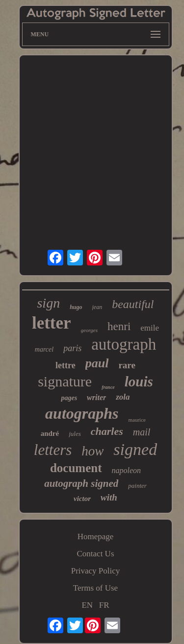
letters (53, 450)
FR (104, 605)
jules (75, 434)
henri (119, 326)
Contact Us (95, 554)
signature (65, 381)
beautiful (133, 304)
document (76, 468)
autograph (124, 344)
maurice (137, 420)
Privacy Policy (96, 571)
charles (107, 431)
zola (123, 397)
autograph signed (81, 483)
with (109, 497)
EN (87, 605)
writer (96, 397)
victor (82, 499)
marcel (44, 349)
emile (150, 328)
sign (48, 303)
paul (97, 363)
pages (69, 398)
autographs (82, 413)
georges (89, 330)
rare (127, 365)
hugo (76, 307)
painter (137, 486)
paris (72, 348)
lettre (66, 365)
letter (52, 323)
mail (142, 432)
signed (135, 449)
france (108, 387)
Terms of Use (95, 588)
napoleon (127, 470)
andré (50, 433)
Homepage (96, 537)
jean (97, 307)
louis (139, 382)
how (92, 451)
